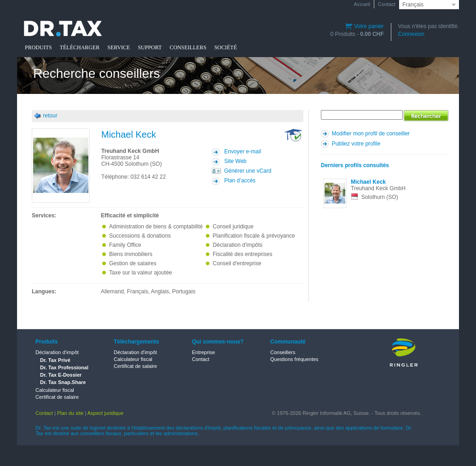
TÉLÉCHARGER (80, 47)
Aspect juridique (105, 413)
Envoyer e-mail (243, 151)
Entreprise (203, 352)
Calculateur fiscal (55, 390)
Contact (387, 4)
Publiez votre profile (356, 144)
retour (50, 116)
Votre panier (365, 26)
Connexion (411, 34)
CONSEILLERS (188, 47)
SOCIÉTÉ (225, 47)
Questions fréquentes (294, 359)
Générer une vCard (248, 171)
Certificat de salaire (57, 397)
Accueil (362, 4)
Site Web (235, 161)
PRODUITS (38, 47)
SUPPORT (150, 47)
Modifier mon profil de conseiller (371, 134)
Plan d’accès (240, 181)
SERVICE (119, 47)
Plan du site (70, 413)
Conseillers (283, 352)
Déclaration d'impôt (57, 352)
